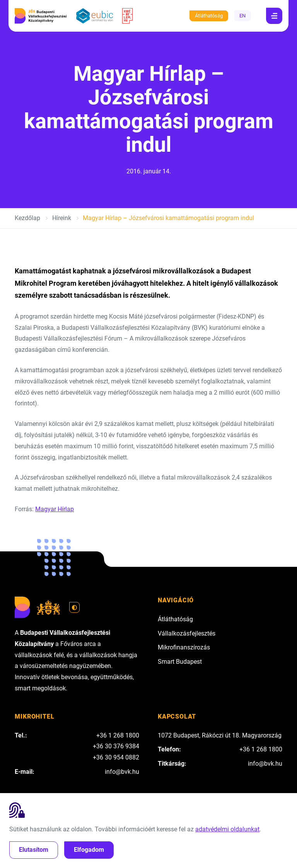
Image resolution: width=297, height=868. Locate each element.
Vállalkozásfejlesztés (187, 633)
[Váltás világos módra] (75, 607)
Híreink (62, 218)
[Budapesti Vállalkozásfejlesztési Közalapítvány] (41, 16)
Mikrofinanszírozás (184, 647)
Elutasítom (34, 850)
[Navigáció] (274, 16)
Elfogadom (89, 850)
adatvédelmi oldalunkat (227, 829)
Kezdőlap (27, 218)
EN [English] (242, 16)
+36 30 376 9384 (116, 746)
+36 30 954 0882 (116, 757)
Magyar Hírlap (55, 509)
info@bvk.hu (122, 772)
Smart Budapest (180, 662)
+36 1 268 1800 (118, 735)
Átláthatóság (209, 16)
